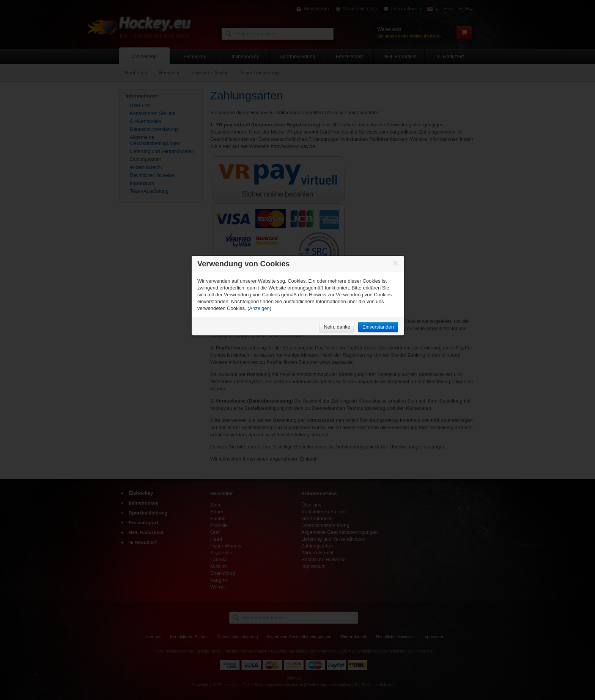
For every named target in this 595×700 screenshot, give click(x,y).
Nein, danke (337, 327)
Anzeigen (260, 308)
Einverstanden (378, 327)
